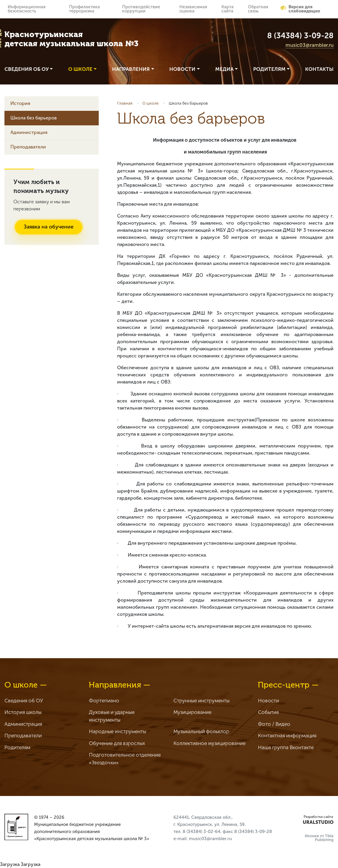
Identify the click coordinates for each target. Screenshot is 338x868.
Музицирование (192, 712)
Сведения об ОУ (24, 701)
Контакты (319, 69)
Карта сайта (228, 9)
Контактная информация (287, 736)
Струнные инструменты (201, 701)
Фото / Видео (274, 724)
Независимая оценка (193, 9)
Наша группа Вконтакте (286, 747)
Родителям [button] (269, 69)
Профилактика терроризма (84, 9)
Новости (268, 701)
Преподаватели (28, 147)
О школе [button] (80, 69)
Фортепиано (104, 701)
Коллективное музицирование (209, 743)
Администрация (29, 132)
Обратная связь (258, 9)
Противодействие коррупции (141, 9)
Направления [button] (131, 69)
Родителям (17, 747)
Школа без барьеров (34, 118)
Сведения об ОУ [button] (27, 69)
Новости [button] (182, 69)
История (20, 103)
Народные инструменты (118, 731)
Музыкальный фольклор (201, 731)
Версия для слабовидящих (300, 9)
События (268, 712)
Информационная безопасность (27, 9)
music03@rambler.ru (310, 45)
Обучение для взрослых (117, 743)
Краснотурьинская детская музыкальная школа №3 (71, 39)
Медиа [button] (224, 69)
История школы (23, 712)
